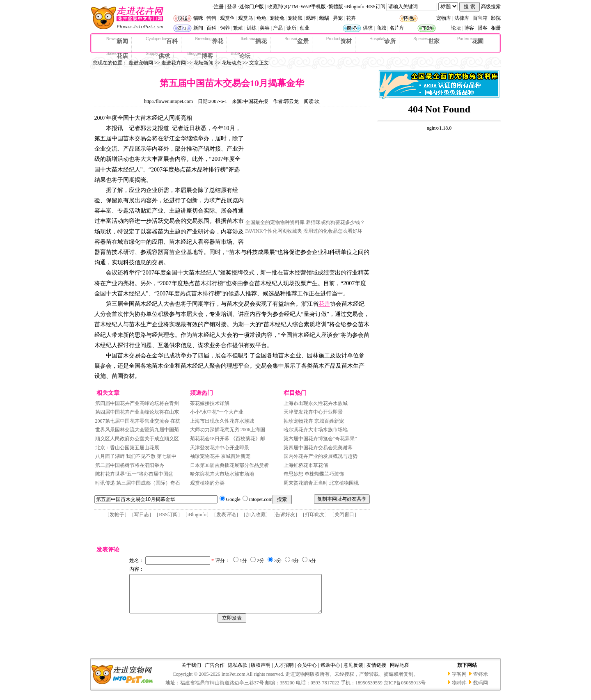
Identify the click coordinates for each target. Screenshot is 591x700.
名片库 (397, 28)
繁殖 (238, 28)
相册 (496, 28)
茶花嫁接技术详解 (210, 403)
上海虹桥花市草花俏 (306, 465)
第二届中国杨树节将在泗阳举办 (130, 465)
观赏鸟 (245, 18)
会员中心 (307, 673)
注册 (219, 7)
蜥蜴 (324, 18)
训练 (252, 28)
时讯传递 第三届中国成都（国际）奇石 (138, 483)
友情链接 (376, 673)
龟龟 (261, 18)
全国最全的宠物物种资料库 (275, 222)
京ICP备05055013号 (405, 690)
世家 (426, 41)
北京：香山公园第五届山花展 (127, 448)
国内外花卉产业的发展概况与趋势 (321, 456)
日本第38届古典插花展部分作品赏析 (229, 465)
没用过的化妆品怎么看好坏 (333, 231)
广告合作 (215, 673)
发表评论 (226, 515)
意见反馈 (353, 673)
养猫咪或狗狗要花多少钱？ (335, 222)
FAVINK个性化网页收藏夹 (274, 231)
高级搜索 (491, 7)
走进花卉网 (174, 63)
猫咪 (198, 18)
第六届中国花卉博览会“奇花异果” (320, 439)
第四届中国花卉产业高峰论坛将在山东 (137, 412)
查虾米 (481, 682)
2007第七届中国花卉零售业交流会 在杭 (138, 421)
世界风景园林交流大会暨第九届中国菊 (137, 430)
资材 (339, 41)
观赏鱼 (227, 18)
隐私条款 (238, 673)
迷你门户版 (252, 7)
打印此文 (315, 515)
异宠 (338, 18)
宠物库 (444, 18)
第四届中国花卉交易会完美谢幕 (318, 448)
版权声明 (261, 673)
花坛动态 (231, 63)
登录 (232, 7)
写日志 (142, 515)
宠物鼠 (295, 18)
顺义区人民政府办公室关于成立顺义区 (137, 439)
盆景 (297, 41)
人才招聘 (284, 673)
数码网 (481, 690)
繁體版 (336, 7)
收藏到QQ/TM (283, 7)
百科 (211, 28)
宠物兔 (277, 18)
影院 (496, 18)
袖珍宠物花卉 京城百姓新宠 (220, 456)
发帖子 (117, 515)
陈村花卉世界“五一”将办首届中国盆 (134, 474)
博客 (469, 28)
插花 (254, 41)
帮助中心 (330, 673)
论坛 (456, 28)
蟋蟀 (311, 18)
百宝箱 (480, 18)
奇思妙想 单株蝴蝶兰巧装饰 (314, 474)
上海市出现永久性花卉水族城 (222, 421)
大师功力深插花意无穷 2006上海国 (228, 430)
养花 (209, 41)
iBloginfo (355, 7)
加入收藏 (256, 515)
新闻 (198, 28)
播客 (483, 28)
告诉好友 (285, 515)
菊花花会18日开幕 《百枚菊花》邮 (228, 439)
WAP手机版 (313, 7)
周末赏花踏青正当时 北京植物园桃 (321, 483)
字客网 (459, 682)
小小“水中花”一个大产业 (217, 412)
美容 (265, 28)
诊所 (291, 28)
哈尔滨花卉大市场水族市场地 (222, 474)
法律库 (462, 18)
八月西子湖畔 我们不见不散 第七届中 (136, 456)
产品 (278, 28)
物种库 (459, 690)
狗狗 (211, 18)
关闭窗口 (344, 515)
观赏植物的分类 (207, 483)
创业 (305, 28)
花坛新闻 (204, 63)
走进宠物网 (141, 63)
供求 (368, 28)
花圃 (470, 41)
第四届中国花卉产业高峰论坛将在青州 (137, 403)
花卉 (351, 18)
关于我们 (191, 673)
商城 (381, 28)
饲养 (225, 28)
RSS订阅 (376, 7)
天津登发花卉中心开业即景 (220, 448)
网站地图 (400, 673)
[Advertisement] (307, 165)
